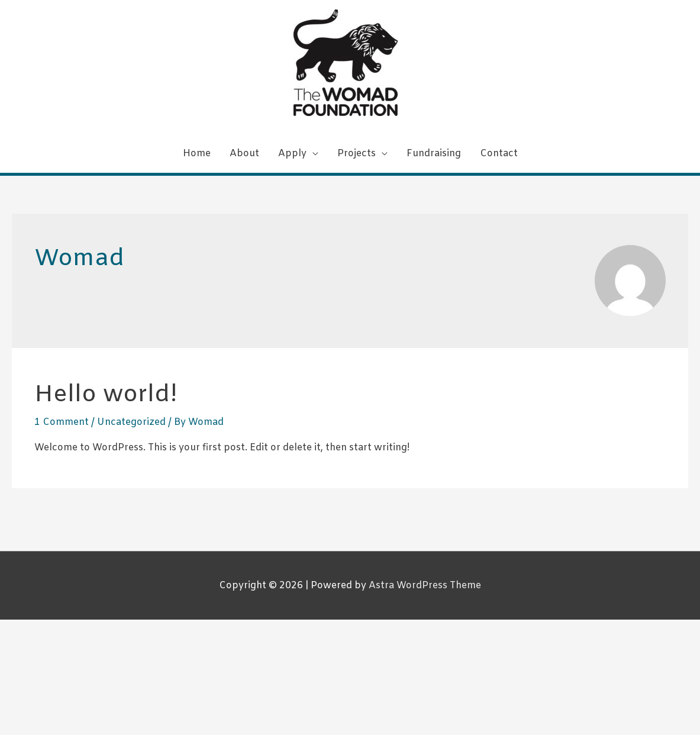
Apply (292, 154)
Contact (499, 154)
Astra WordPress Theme (425, 586)
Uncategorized (131, 422)
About (244, 154)
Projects (357, 154)
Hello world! (106, 395)
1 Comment (62, 422)
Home (197, 154)
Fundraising (434, 154)
